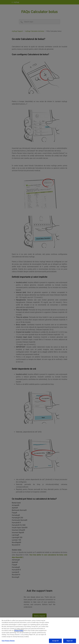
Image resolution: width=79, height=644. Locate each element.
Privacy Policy (19, 632)
